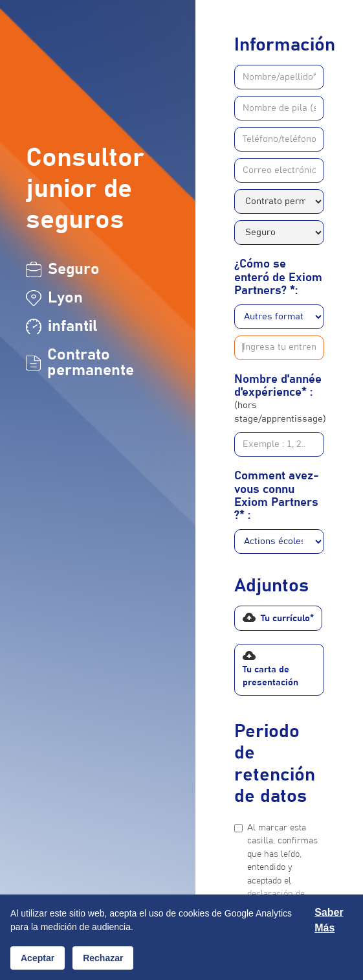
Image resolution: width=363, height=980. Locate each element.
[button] (278, 618)
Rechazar (103, 958)
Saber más (329, 920)
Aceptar (38, 958)
